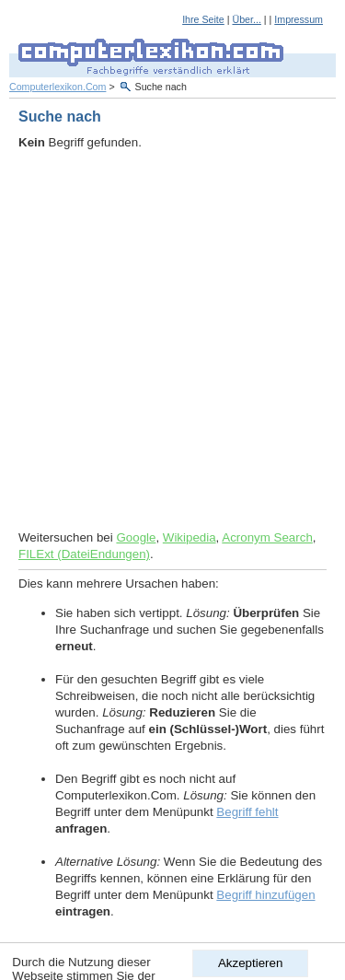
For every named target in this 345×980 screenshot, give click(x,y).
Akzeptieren (250, 963)
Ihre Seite (203, 19)
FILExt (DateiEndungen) (84, 554)
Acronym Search (267, 537)
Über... (246, 19)
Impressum (299, 19)
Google (136, 537)
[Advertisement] (172, 340)
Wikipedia (190, 537)
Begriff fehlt (247, 812)
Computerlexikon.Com (57, 87)
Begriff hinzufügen (265, 895)
